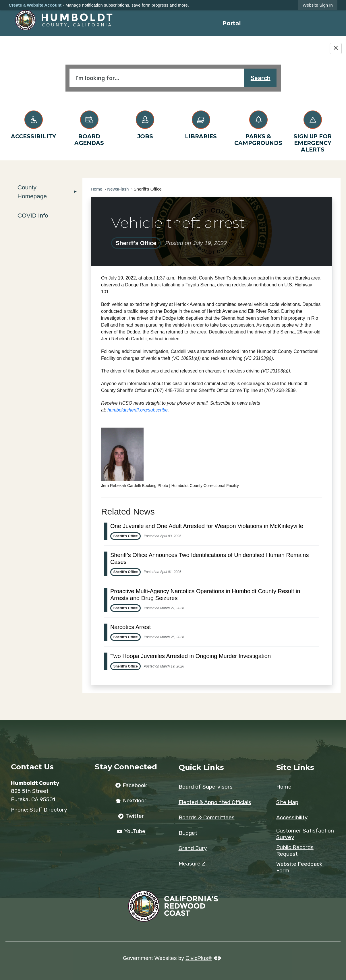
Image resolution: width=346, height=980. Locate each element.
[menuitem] (232, 23)
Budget (188, 833)
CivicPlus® (199, 958)
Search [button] (261, 78)
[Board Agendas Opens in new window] (89, 127)
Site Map (287, 802)
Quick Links (201, 767)
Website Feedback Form (299, 867)
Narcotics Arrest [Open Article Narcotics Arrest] (131, 627)
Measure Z (192, 864)
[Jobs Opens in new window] (145, 124)
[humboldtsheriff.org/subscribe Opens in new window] (138, 410)
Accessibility (292, 817)
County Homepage (32, 192)
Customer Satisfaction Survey (305, 834)
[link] (318, 5)
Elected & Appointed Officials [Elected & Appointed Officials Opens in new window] (215, 802)
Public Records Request (295, 851)
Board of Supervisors (206, 787)
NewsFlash (118, 189)
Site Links (295, 767)
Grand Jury (193, 848)
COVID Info (33, 215)
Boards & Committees (207, 817)
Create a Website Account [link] (35, 5)
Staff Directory (48, 810)
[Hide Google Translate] (336, 48)
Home (97, 189)
